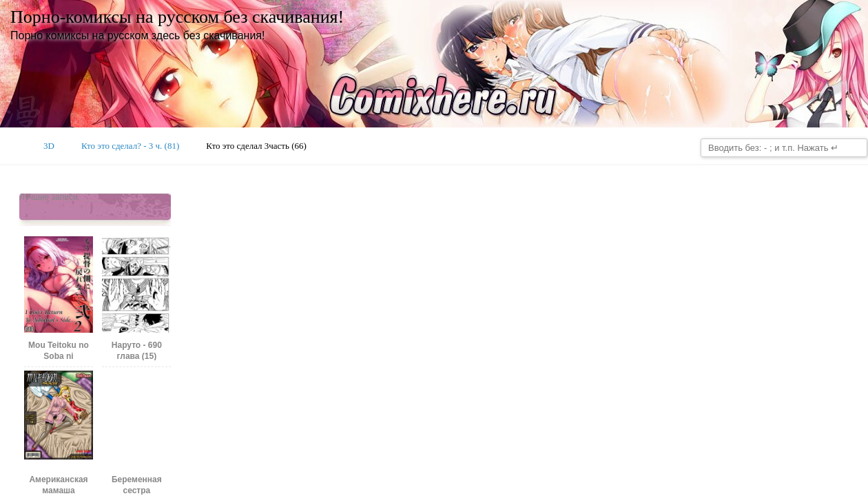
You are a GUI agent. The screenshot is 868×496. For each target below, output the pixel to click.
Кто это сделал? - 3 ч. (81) (130, 146)
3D (49, 146)
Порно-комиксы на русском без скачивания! (177, 17)
